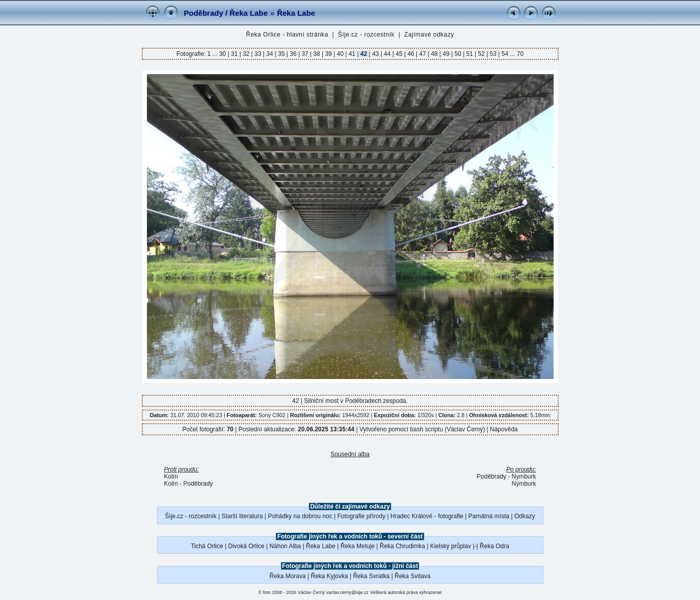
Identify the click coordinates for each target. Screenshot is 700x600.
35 (282, 54)
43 (376, 54)
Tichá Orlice (207, 546)
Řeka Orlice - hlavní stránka (287, 35)
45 (399, 54)
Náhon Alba (285, 546)
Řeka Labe (296, 13)
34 (269, 54)
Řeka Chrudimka (402, 546)
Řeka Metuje (358, 546)
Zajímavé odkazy (429, 35)
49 (446, 54)
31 (234, 54)
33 (258, 54)
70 (520, 54)
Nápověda (504, 429)
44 (387, 54)
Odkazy (525, 516)
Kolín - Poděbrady (189, 484)
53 (493, 54)
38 (317, 54)
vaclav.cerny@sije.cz (348, 592)
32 (246, 54)
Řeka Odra (495, 546)
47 (422, 54)
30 (223, 54)
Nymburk (524, 484)
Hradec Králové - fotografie (427, 516)
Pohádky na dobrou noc (300, 516)
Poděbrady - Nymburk (507, 477)
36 (293, 54)
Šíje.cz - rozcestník (366, 35)
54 (505, 54)
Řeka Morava (287, 576)
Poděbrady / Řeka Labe (226, 13)
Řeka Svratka (371, 576)
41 (352, 54)
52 (481, 54)
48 (434, 54)
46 (411, 54)
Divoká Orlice (246, 546)
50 (458, 54)
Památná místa (489, 516)
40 (340, 54)
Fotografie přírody (362, 516)
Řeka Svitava (413, 576)
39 (328, 54)
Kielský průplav (451, 546)
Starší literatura (242, 516)
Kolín (171, 477)
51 (470, 54)
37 (305, 54)
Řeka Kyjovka (329, 576)
